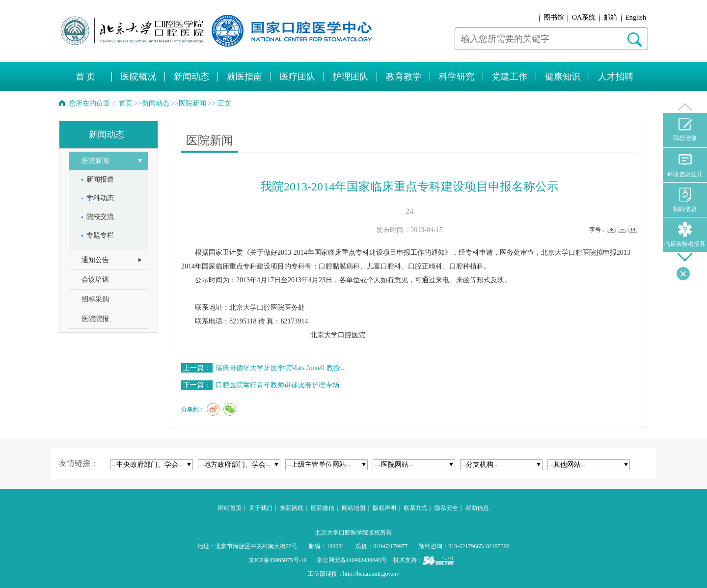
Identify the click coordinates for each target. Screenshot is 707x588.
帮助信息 (477, 508)
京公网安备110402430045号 (352, 560)
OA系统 (584, 17)
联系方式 (415, 508)
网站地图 (353, 508)
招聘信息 (685, 200)
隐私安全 (446, 508)
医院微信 (323, 508)
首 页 (86, 77)
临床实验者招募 (685, 235)
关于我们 (261, 508)
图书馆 (554, 17)
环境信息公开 (685, 165)
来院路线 (292, 508)
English (636, 17)
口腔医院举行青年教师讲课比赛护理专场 (277, 385)
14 (632, 230)
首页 (126, 103)
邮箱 (610, 17)
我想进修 (685, 130)
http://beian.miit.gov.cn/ (371, 574)
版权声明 (384, 508)
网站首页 (230, 508)
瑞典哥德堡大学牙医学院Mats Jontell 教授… (281, 368)
